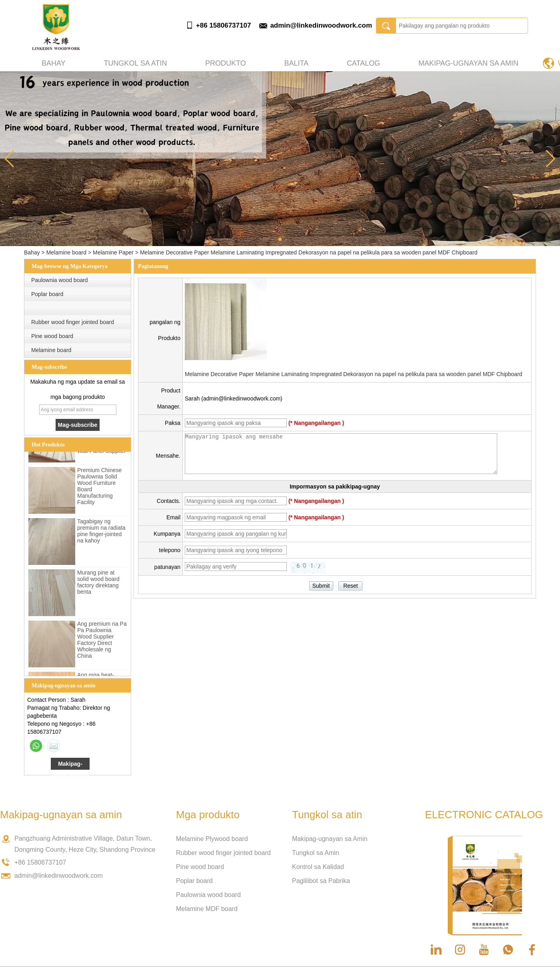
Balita (296, 63)
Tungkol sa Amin (316, 853)
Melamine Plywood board (212, 839)
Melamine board (66, 252)
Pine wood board (52, 336)
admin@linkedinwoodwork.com (321, 25)
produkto (226, 63)
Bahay (54, 63)
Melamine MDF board (207, 909)
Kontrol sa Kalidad (318, 867)
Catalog (363, 63)
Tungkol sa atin (135, 63)
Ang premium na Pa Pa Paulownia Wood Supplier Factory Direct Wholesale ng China (102, 643)
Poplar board (47, 294)
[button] (280, 239)
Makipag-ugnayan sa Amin (330, 839)
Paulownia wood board (60, 280)
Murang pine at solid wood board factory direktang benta (98, 585)
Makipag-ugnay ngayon (70, 765)
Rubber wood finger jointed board (73, 322)
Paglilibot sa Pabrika (321, 881)
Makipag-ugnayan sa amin (468, 63)
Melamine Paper (113, 252)
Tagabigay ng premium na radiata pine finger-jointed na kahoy (101, 534)
